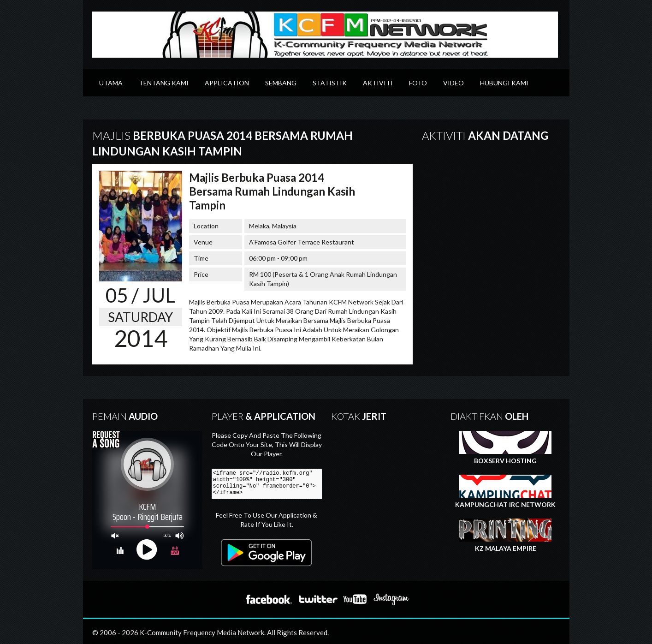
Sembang (281, 83)
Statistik (330, 83)
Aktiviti (378, 83)
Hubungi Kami (504, 83)
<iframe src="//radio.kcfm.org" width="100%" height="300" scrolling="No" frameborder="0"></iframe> (271, 484)
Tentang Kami (164, 83)
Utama (111, 83)
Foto (418, 83)
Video (453, 83)
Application (227, 83)
